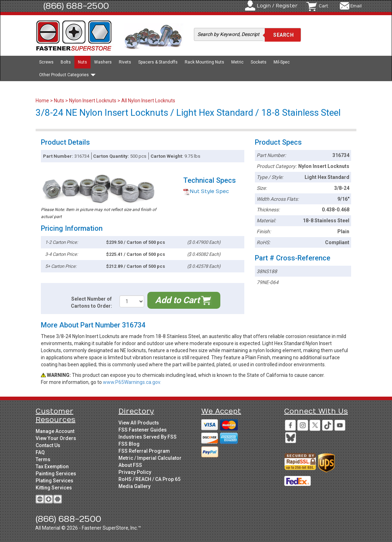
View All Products (139, 423)
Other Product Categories (67, 75)
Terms (43, 459)
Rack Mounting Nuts (204, 62)
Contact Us (48, 445)
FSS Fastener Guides (143, 430)
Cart (323, 6)
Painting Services (56, 474)
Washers (103, 62)
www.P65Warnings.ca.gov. (132, 382)
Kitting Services (54, 488)
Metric (237, 62)
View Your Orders (56, 438)
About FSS (130, 465)
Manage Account (55, 431)
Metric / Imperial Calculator (150, 458)
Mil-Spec (282, 62)
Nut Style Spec (206, 191)
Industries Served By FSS (148, 437)
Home (43, 101)
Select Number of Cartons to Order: (91, 302)
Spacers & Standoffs (158, 62)
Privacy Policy (135, 472)
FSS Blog (129, 444)
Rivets (125, 62)
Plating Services (54, 481)
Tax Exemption (52, 466)
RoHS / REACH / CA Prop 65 (149, 479)
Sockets (259, 62)
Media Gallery (134, 486)
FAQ (40, 452)
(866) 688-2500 (76, 6)
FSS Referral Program (144, 451)
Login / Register (277, 6)
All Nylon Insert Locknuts (148, 101)
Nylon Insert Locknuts (93, 101)
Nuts (82, 62)
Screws (46, 62)
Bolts (66, 62)
